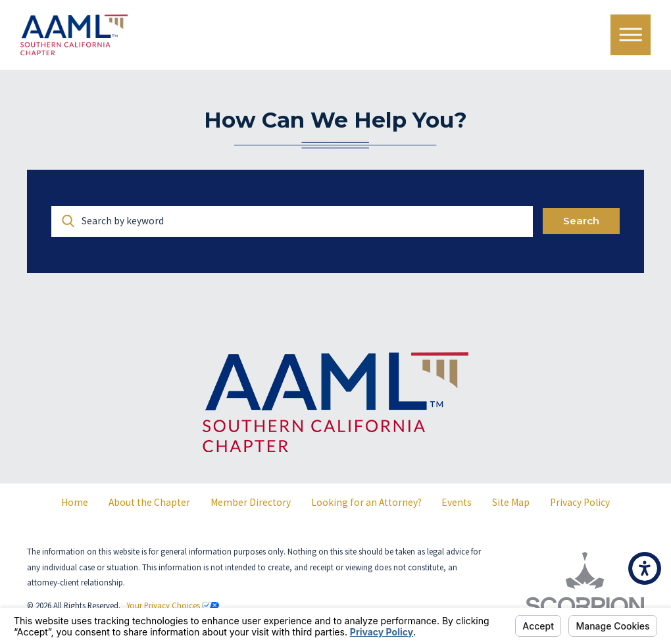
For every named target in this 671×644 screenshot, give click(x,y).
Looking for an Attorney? (366, 502)
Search (581, 221)
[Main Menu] (631, 35)
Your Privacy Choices (173, 605)
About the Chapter (149, 502)
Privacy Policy (580, 502)
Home (75, 502)
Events (457, 502)
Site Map (511, 502)
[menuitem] (75, 503)
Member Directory (251, 502)
